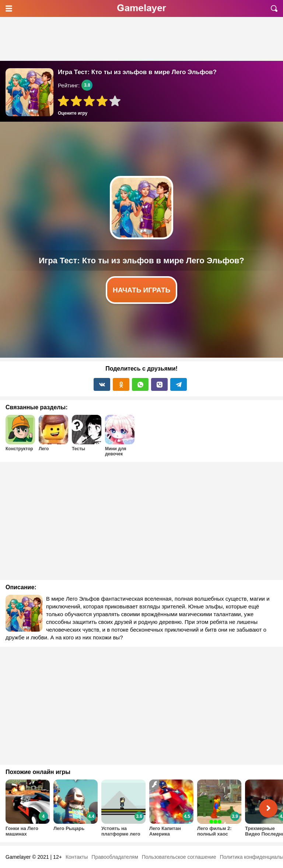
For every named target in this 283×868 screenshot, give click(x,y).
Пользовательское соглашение (179, 857)
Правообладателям (115, 857)
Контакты (77, 857)
